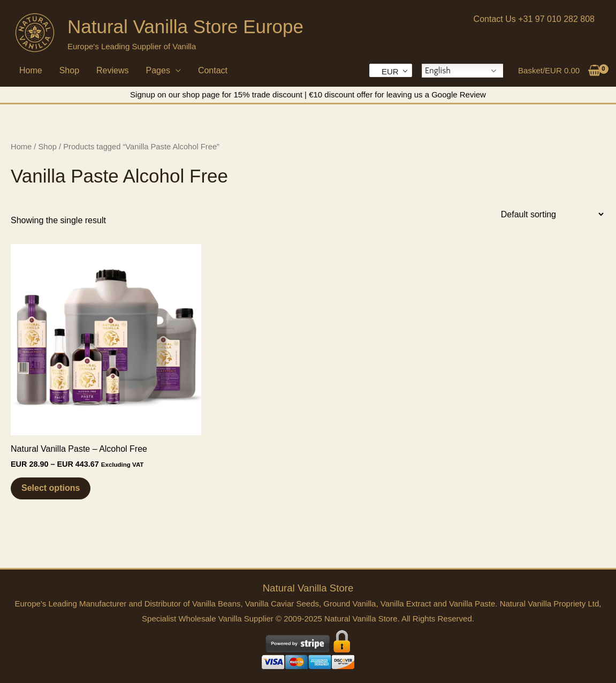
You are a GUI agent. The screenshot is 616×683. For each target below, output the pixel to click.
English (438, 71)
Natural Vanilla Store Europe (185, 26)
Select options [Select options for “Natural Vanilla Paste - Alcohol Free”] (51, 488)
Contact (213, 70)
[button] (534, 19)
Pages (158, 70)
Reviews (112, 70)
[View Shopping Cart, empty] (560, 70)
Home (31, 70)
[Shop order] (551, 214)
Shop (69, 70)
